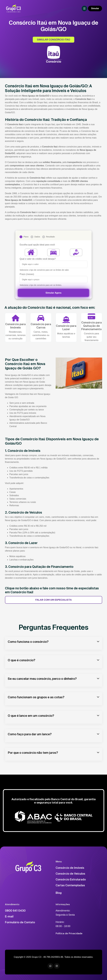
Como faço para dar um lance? (30, 734)
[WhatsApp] (50, 966)
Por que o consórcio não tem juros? (33, 753)
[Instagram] (57, 966)
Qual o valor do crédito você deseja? (38, 259)
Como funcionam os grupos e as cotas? (36, 697)
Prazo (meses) (27, 274)
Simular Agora (53, 293)
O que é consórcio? (22, 660)
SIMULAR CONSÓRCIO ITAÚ (53, 40)
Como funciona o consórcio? (28, 642)
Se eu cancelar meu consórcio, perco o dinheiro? (42, 679)
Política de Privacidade (69, 933)
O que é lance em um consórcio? (31, 716)
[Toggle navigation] (84, 8)
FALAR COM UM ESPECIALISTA (54, 600)
